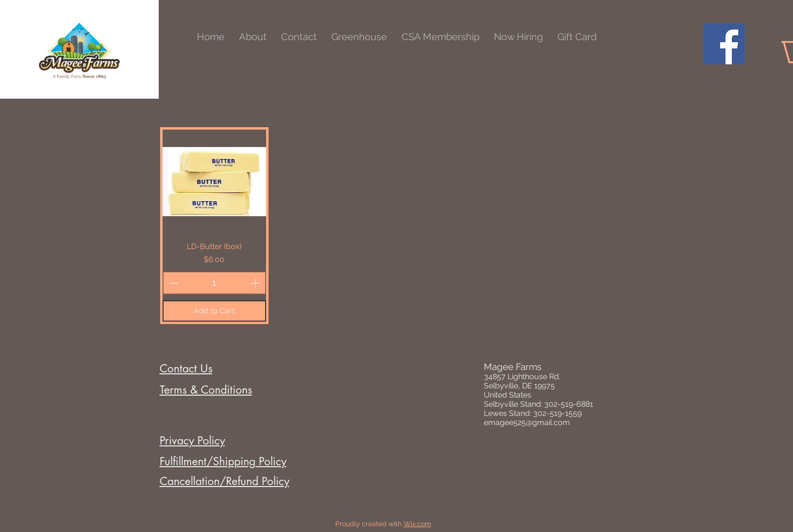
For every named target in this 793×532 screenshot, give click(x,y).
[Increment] (256, 283)
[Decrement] (173, 283)
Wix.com (417, 524)
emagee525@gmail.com (527, 422)
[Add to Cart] (215, 311)
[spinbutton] (215, 283)
